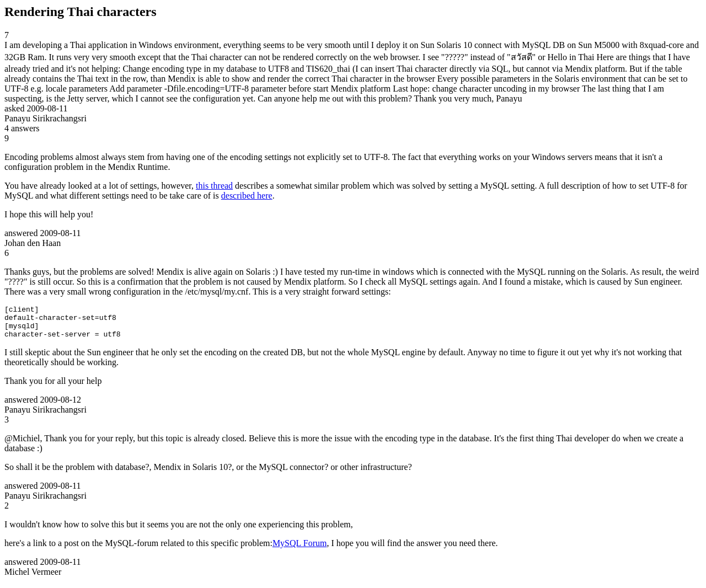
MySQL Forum (300, 550)
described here (247, 196)
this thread (214, 186)
